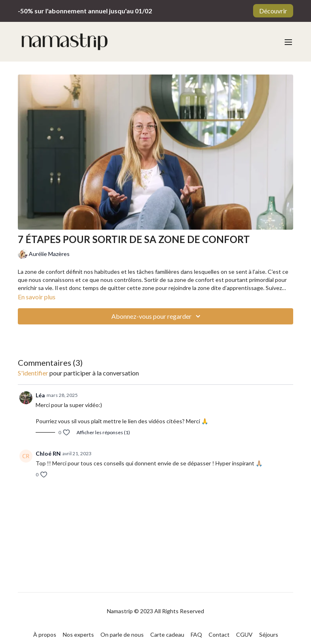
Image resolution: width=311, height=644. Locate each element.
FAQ (196, 634)
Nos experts (78, 634)
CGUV (244, 634)
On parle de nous (122, 634)
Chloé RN (48, 453)
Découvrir (273, 11)
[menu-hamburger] (288, 42)
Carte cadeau (167, 634)
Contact (219, 634)
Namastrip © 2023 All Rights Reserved (155, 611)
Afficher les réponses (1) (103, 432)
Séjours (269, 634)
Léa (40, 395)
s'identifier (33, 373)
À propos (45, 634)
